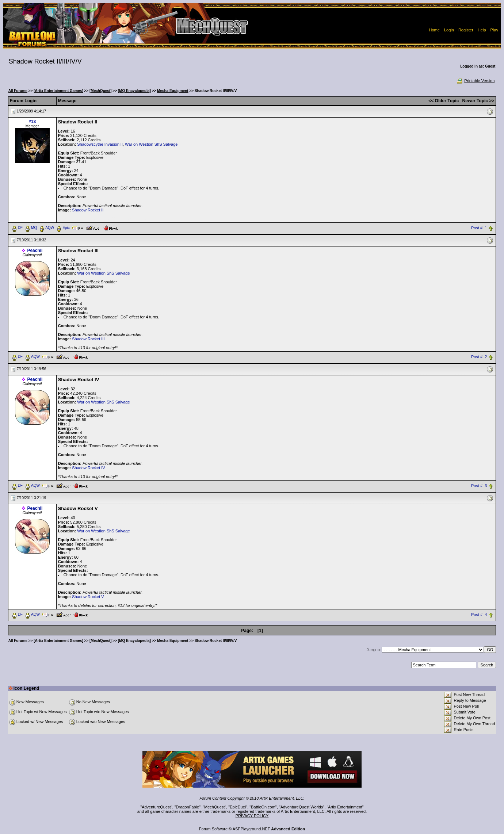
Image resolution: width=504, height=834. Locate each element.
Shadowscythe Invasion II (100, 144)
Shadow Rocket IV (89, 468)
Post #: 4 (479, 615)
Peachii (35, 250)
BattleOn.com (263, 807)
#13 (32, 122)
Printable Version (475, 81)
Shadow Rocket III (88, 339)
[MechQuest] (101, 91)
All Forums (18, 91)
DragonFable (188, 807)
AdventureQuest (156, 807)
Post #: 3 (479, 486)
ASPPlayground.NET (251, 829)
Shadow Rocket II (88, 210)
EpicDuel (238, 807)
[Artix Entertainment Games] (58, 91)
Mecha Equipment (173, 91)
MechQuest (214, 807)
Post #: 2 (479, 357)
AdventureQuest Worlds (302, 807)
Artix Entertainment (345, 807)
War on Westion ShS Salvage (151, 144)
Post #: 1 (479, 228)
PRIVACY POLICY (252, 816)
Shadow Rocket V (88, 597)
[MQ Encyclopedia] (134, 91)
